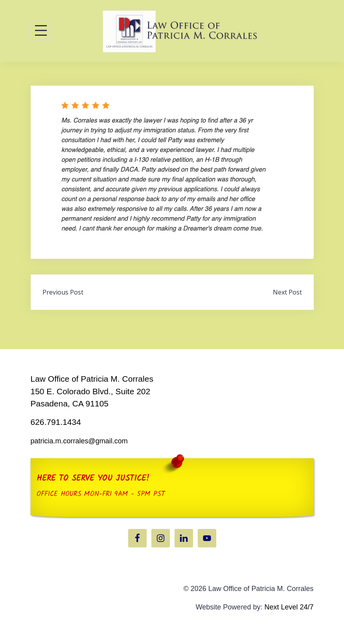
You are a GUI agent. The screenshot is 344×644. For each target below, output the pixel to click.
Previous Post (63, 292)
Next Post (287, 292)
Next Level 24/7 (289, 607)
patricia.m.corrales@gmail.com (79, 441)
